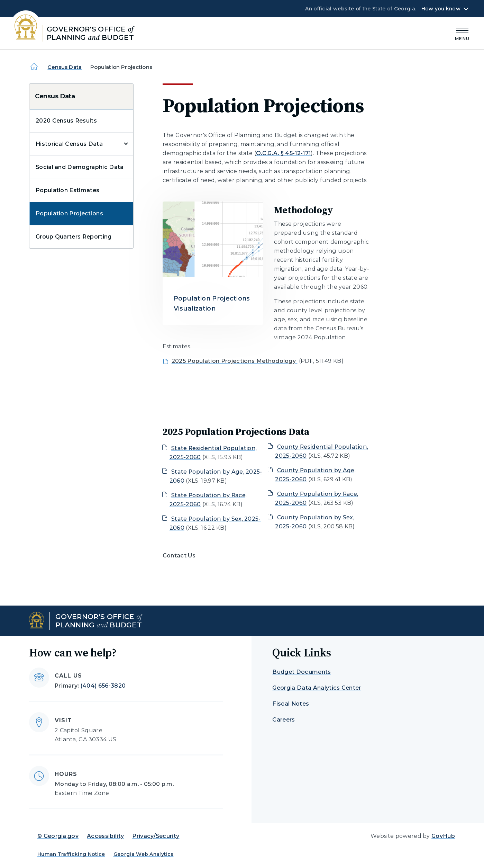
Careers (284, 720)
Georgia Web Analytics (144, 854)
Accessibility (105, 836)
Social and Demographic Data (80, 167)
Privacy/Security (156, 836)
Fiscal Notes (291, 704)
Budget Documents (302, 672)
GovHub (443, 836)
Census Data (65, 67)
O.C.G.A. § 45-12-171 (283, 153)
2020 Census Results (66, 121)
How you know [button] (441, 9)
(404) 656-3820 (103, 686)
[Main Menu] (462, 33)
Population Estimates (67, 190)
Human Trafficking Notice (71, 854)
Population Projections (69, 213)
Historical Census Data (69, 144)
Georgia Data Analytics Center (317, 688)
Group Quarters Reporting (74, 237)
